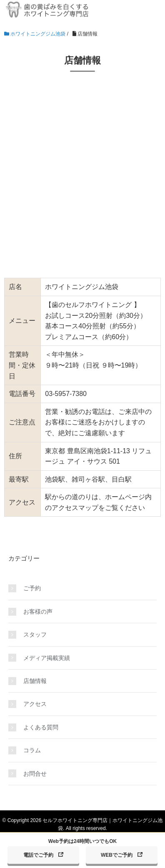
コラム (32, 750)
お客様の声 (38, 612)
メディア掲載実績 (47, 658)
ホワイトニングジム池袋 (35, 34)
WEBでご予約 (117, 855)
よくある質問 (41, 727)
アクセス (35, 704)
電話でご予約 (38, 855)
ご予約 (32, 588)
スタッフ (35, 635)
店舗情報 (35, 681)
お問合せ (35, 774)
